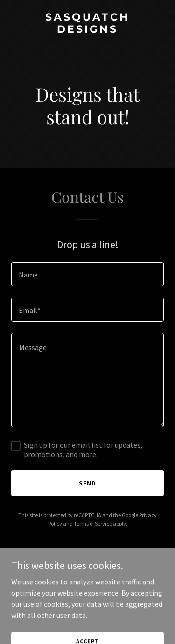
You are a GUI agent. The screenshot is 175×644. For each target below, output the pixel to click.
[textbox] (87, 274)
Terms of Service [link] (93, 523)
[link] (87, 30)
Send (87, 483)
